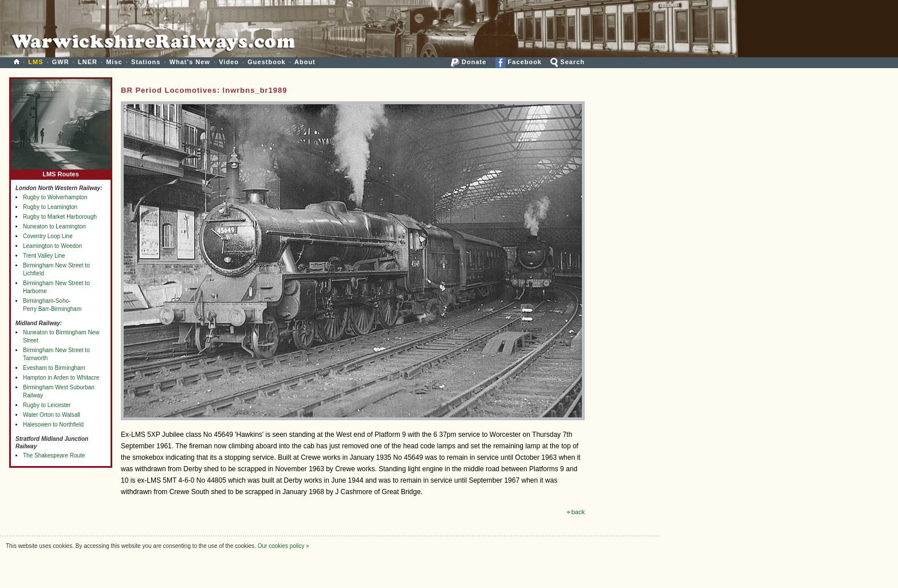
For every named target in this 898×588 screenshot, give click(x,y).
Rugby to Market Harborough (60, 217)
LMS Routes (61, 171)
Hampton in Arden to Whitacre (61, 378)
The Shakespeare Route (54, 455)
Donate (468, 62)
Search (568, 62)
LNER (88, 62)
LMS (36, 62)
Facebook (519, 62)
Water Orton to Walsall (52, 415)
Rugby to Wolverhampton (55, 197)
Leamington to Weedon (52, 246)
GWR (61, 62)
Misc (114, 62)
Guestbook (266, 62)
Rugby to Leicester (47, 405)
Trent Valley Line (44, 256)
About (305, 62)
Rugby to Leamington (50, 207)
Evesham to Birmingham (54, 368)
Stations (146, 62)
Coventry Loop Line (48, 236)
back (576, 512)
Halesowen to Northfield (53, 425)
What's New (190, 62)
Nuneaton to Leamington (54, 226)
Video (229, 62)
